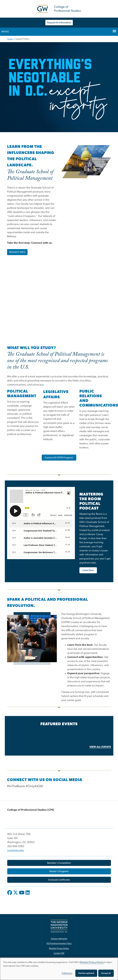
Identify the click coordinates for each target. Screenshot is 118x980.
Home (10, 39)
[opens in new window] (10, 896)
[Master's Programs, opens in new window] (59, 873)
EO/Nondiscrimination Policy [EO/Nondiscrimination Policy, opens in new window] (59, 945)
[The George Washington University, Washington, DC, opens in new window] (59, 927)
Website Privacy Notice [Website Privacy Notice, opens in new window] (59, 950)
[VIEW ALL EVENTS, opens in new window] (100, 752)
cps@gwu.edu (16, 852)
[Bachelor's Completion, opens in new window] (59, 864)
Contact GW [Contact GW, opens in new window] (59, 954)
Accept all (106, 973)
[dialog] (59, 969)
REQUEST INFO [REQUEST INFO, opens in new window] (17, 252)
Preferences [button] (67, 973)
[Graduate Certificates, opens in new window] (59, 881)
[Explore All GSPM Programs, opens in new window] (59, 458)
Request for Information (59, 23)
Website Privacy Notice (92, 962)
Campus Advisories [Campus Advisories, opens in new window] (59, 940)
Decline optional (86, 973)
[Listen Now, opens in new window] (88, 572)
